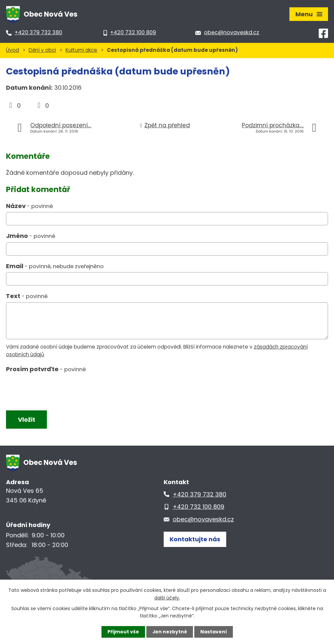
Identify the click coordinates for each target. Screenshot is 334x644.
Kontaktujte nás (195, 539)
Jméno (31, 236)
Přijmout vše (123, 632)
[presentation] (55, 390)
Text (27, 296)
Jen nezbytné (169, 632)
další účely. (167, 597)
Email (55, 266)
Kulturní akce (81, 50)
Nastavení (214, 632)
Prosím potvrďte (46, 369)
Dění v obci (42, 50)
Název (29, 206)
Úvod (12, 50)
